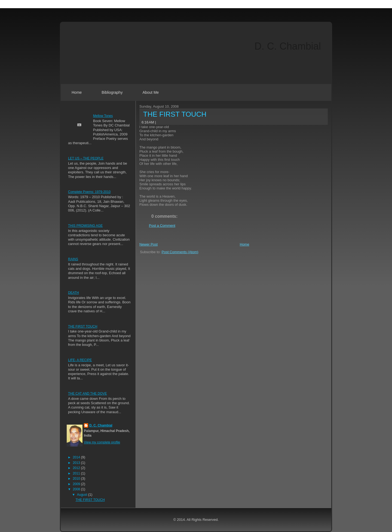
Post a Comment (162, 226)
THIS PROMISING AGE (85, 226)
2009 (77, 484)
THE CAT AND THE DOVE (88, 394)
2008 (77, 489)
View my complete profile (102, 442)
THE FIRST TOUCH (83, 327)
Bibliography (112, 92)
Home (77, 92)
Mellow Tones (103, 116)
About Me (151, 92)
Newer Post (148, 244)
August (83, 495)
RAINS (73, 259)
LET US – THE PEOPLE (86, 158)
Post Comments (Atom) (180, 252)
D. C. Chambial (288, 46)
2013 (77, 463)
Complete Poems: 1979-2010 (89, 192)
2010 (77, 479)
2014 (77, 457)
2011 (77, 473)
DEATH (73, 293)
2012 (77, 468)
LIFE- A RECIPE (80, 360)
